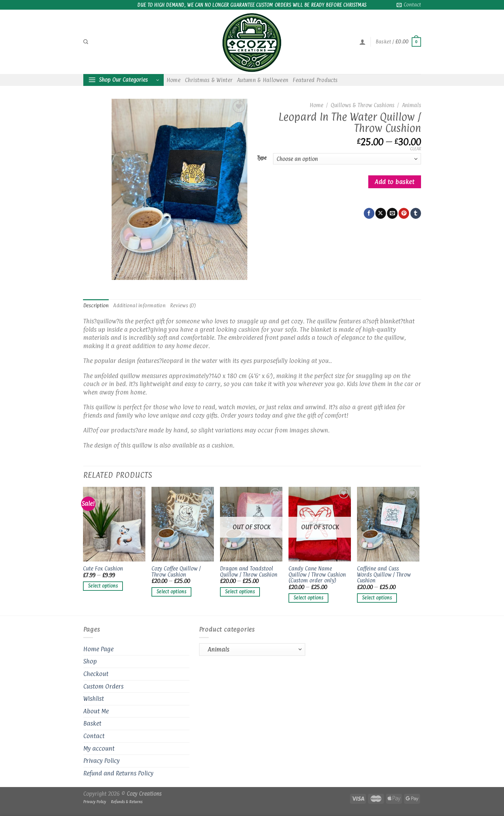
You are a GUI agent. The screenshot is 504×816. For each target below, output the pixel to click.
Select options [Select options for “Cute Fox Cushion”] (103, 586)
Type (262, 158)
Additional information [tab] (139, 306)
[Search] (86, 42)
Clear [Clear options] (416, 149)
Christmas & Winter (209, 80)
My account (99, 748)
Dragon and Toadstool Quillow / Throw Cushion (249, 572)
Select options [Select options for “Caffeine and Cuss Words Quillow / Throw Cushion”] (377, 598)
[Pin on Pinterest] (404, 213)
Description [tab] (96, 306)
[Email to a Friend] (392, 213)
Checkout (96, 674)
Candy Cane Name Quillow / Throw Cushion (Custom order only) (317, 575)
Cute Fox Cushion (103, 569)
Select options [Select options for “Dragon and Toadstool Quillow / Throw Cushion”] (240, 592)
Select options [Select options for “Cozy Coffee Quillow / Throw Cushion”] (171, 592)
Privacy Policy (101, 761)
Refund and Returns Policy (118, 773)
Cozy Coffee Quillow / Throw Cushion (176, 572)
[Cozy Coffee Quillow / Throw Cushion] (183, 524)
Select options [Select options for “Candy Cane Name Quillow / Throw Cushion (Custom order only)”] (308, 598)
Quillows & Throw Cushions (362, 105)
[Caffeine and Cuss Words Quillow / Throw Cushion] (388, 524)
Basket (92, 723)
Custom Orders (103, 686)
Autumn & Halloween (263, 80)
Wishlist (94, 699)
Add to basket (394, 182)
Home (174, 80)
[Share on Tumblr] (416, 213)
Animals (412, 105)
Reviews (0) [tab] (183, 306)
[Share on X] (381, 213)
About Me (96, 711)
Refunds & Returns (127, 802)
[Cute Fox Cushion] (114, 524)
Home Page (98, 649)
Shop (90, 661)
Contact (94, 736)
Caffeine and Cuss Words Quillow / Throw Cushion (384, 575)
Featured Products (315, 80)
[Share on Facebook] (369, 213)
